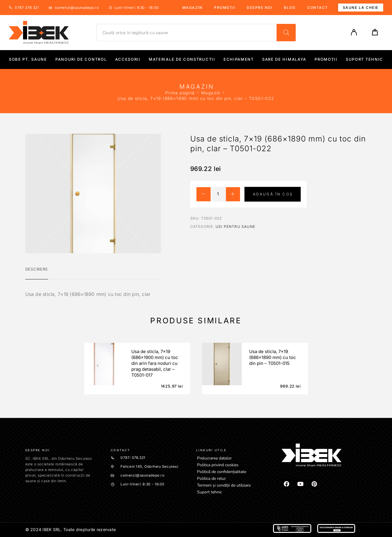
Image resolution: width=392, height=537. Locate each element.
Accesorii (128, 59)
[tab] (37, 273)
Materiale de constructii (182, 59)
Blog (290, 8)
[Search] (286, 33)
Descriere (37, 269)
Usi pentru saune (235, 227)
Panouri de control (81, 59)
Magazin (192, 8)
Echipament (239, 59)
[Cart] (375, 34)
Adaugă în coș (273, 194)
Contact (318, 8)
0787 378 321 (27, 8)
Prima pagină (180, 93)
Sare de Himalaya (284, 59)
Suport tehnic (364, 59)
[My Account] (354, 32)
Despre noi (259, 8)
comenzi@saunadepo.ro (77, 8)
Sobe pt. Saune (28, 59)
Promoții (225, 8)
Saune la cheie (361, 8)
